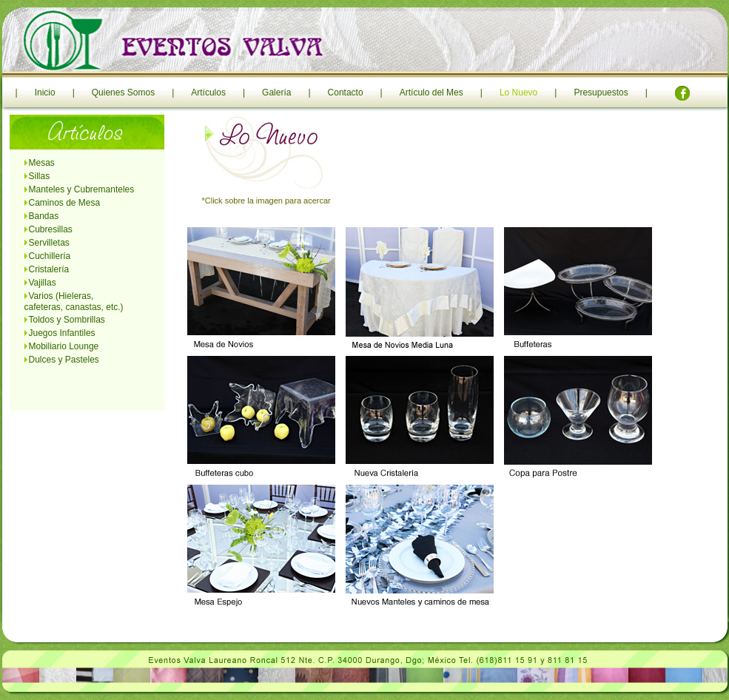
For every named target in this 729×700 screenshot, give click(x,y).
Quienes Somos (123, 92)
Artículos (208, 92)
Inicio (45, 92)
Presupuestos (601, 92)
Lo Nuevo (518, 92)
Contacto (346, 92)
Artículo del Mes (431, 92)
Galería (276, 92)
